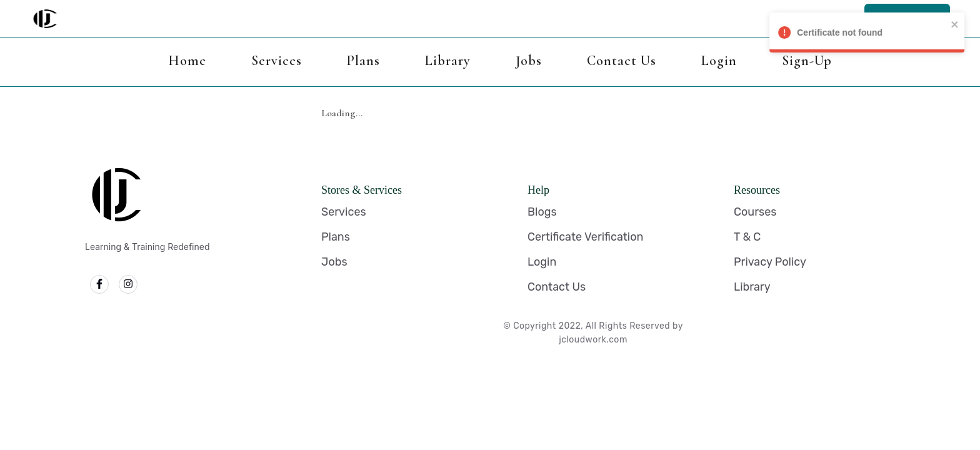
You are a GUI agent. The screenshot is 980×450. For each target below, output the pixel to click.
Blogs (542, 212)
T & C (747, 237)
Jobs (529, 61)
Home (187, 61)
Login (719, 61)
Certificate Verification (585, 237)
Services (277, 61)
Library (448, 61)
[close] (964, 24)
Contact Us (622, 61)
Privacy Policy (770, 262)
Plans (363, 61)
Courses (755, 212)
